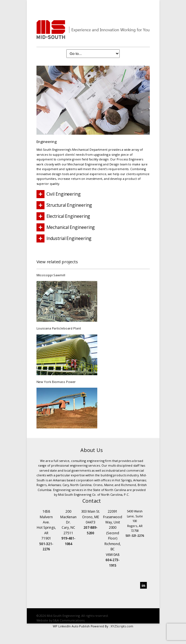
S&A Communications (69, 620)
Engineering (47, 142)
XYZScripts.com (122, 626)
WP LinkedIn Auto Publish (71, 626)
